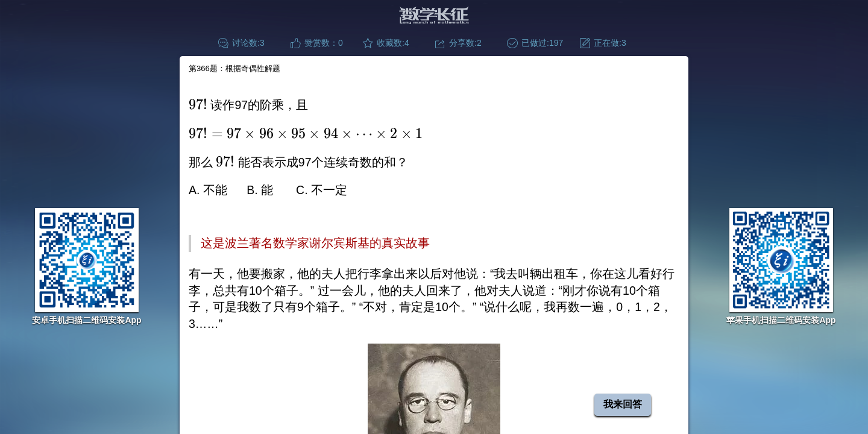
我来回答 (623, 404)
